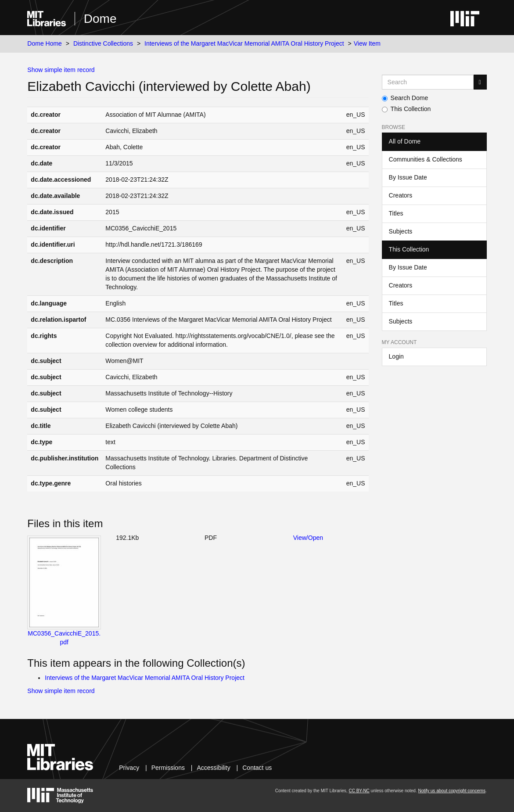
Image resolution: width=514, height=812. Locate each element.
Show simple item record (61, 70)
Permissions (168, 768)
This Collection (406, 109)
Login (396, 356)
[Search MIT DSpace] (428, 82)
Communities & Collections (426, 159)
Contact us (257, 768)
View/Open (308, 538)
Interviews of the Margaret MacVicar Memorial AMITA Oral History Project (244, 43)
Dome (100, 19)
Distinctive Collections (103, 43)
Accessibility (213, 768)
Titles (396, 213)
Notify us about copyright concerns (451, 791)
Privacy (129, 768)
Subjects (401, 231)
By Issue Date (408, 177)
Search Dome (405, 98)
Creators (401, 195)
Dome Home (45, 43)
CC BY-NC (359, 791)
